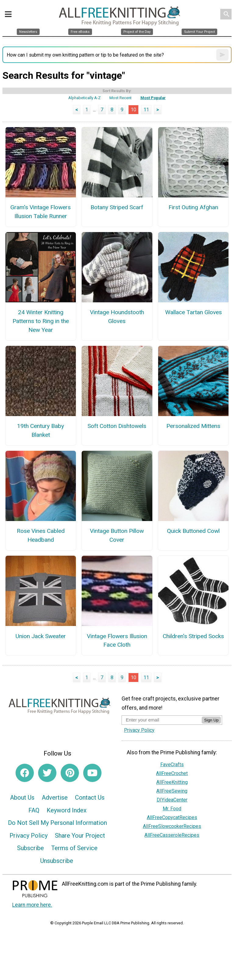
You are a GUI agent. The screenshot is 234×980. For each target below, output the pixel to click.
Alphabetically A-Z (84, 98)
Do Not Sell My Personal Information (57, 823)
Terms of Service (74, 848)
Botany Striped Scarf (117, 207)
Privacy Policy (28, 836)
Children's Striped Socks (193, 636)
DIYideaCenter (172, 800)
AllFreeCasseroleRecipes (172, 835)
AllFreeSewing (172, 791)
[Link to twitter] (47, 773)
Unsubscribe (57, 861)
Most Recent (121, 98)
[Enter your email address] (162, 720)
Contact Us (90, 798)
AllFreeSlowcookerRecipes (172, 826)
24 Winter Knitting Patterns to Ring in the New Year (41, 321)
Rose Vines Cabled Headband (41, 535)
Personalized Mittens (193, 426)
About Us (22, 798)
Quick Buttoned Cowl (193, 531)
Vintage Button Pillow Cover (117, 535)
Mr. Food (172, 809)
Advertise (55, 798)
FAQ (34, 810)
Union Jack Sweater (41, 636)
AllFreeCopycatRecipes (172, 817)
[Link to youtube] (92, 773)
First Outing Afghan (193, 207)
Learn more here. (32, 905)
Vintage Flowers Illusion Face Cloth (117, 641)
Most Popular (153, 98)
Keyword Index (67, 810)
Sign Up (211, 720)
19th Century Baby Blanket (41, 430)
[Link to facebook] (25, 773)
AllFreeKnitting (172, 782)
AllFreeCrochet (172, 773)
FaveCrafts (172, 765)
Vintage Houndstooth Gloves (117, 317)
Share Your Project (80, 836)
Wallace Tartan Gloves (193, 312)
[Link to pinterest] (70, 773)
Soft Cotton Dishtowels (117, 426)
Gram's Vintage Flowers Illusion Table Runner (41, 212)
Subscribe (30, 848)
